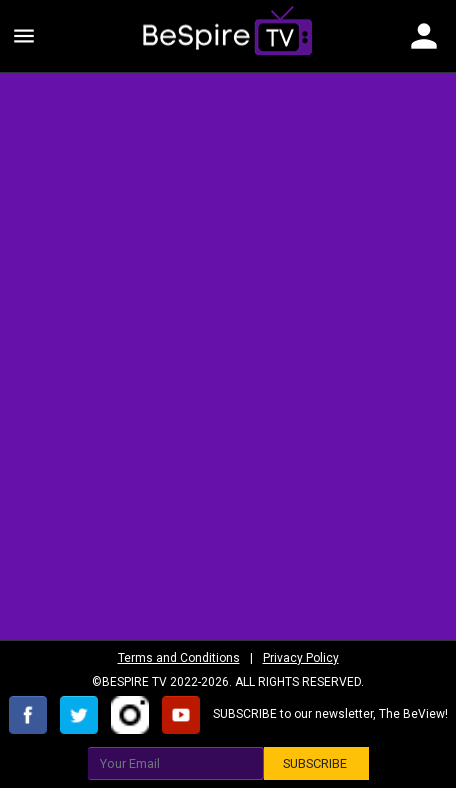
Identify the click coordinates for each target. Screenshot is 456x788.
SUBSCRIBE (316, 763)
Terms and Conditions (179, 658)
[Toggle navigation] (424, 36)
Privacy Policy (301, 658)
